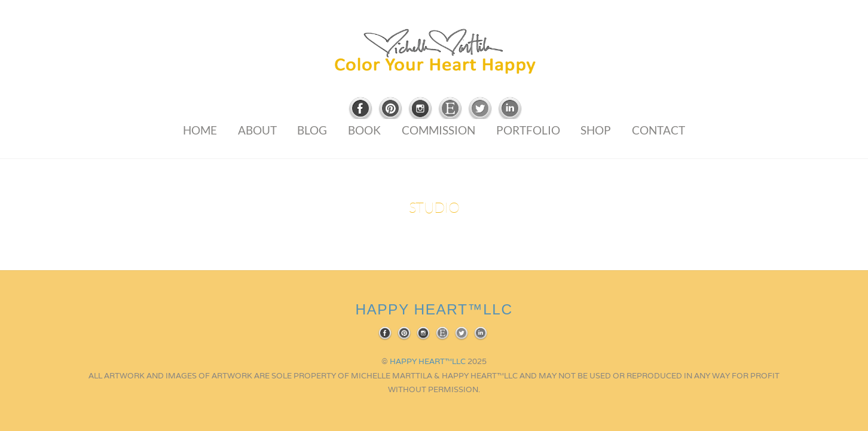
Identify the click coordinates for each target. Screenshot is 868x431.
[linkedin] (510, 109)
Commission (438, 130)
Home (200, 130)
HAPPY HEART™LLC (428, 361)
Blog (312, 130)
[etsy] (450, 109)
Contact (658, 130)
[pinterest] (390, 109)
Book (364, 130)
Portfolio (528, 130)
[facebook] (360, 109)
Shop (596, 130)
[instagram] (420, 109)
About (257, 130)
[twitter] (480, 109)
